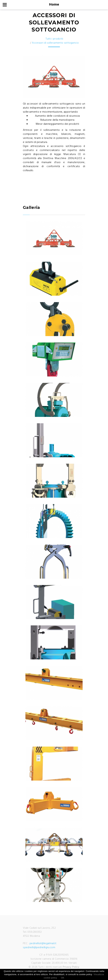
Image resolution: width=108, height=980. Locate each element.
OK (63, 978)
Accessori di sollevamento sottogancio (55, 43)
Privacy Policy (71, 967)
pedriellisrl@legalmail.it (43, 943)
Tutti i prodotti (54, 39)
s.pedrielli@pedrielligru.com (39, 948)
